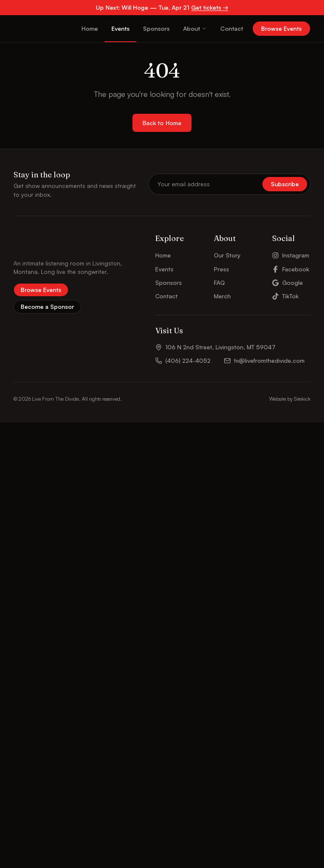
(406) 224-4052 (183, 806)
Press (221, 714)
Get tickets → (210, 7)
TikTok (285, 741)
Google (288, 728)
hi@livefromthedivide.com (264, 806)
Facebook (291, 714)
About (195, 28)
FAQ (219, 728)
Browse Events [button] (281, 28)
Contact (232, 28)
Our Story (227, 701)
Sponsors (156, 28)
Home (90, 28)
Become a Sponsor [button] (47, 752)
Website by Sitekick (290, 844)
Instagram (291, 701)
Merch (222, 741)
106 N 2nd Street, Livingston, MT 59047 (215, 792)
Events (120, 28)
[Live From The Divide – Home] (36, 29)
